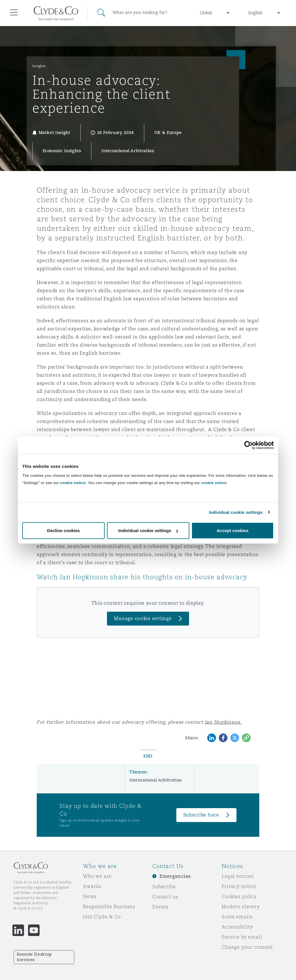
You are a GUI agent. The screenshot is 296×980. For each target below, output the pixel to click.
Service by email (242, 937)
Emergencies (175, 876)
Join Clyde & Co (102, 917)
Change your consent (247, 947)
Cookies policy (239, 896)
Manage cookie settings (143, 618)
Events (160, 907)
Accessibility (237, 927)
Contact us (165, 897)
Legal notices (238, 876)
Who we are (97, 876)
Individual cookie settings (236, 512)
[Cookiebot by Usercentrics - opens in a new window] (248, 445)
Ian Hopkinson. (223, 722)
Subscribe (164, 887)
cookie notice (73, 483)
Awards (92, 886)
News (90, 896)
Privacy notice (239, 886)
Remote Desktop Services (34, 957)
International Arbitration (156, 780)
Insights (39, 66)
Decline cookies (63, 531)
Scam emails (237, 917)
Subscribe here (201, 815)
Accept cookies (232, 531)
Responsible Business (109, 907)
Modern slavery (241, 907)
